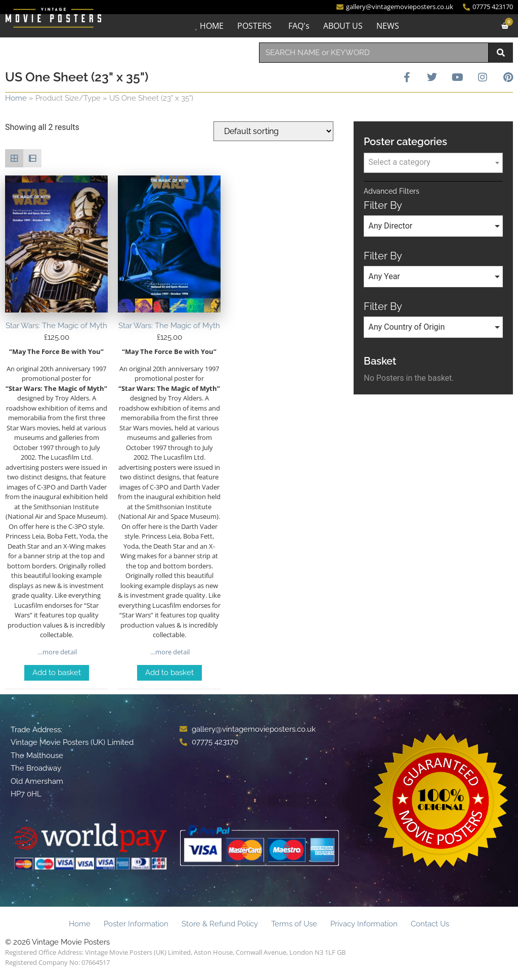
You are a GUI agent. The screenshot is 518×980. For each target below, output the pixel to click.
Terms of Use (294, 924)
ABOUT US (343, 26)
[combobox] (374, 53)
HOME (212, 26)
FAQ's (299, 26)
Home (16, 98)
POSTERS (254, 26)
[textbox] (433, 162)
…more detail (56, 652)
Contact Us (430, 924)
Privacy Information (364, 924)
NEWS (388, 26)
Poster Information (136, 924)
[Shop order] (273, 131)
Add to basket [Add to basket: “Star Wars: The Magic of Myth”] (57, 673)
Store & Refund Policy (220, 924)
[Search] (501, 53)
